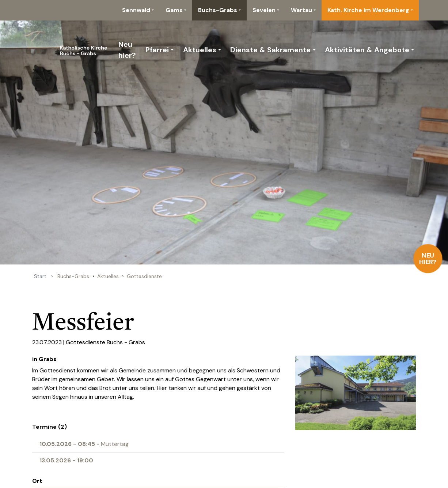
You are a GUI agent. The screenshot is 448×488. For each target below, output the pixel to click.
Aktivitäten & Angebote (367, 50)
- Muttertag (84, 444)
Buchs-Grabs (218, 10)
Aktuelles (200, 50)
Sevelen (264, 10)
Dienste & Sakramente (270, 50)
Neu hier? (428, 259)
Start (40, 276)
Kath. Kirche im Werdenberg (368, 10)
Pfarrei (157, 50)
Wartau (301, 10)
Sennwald (136, 10)
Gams (174, 10)
